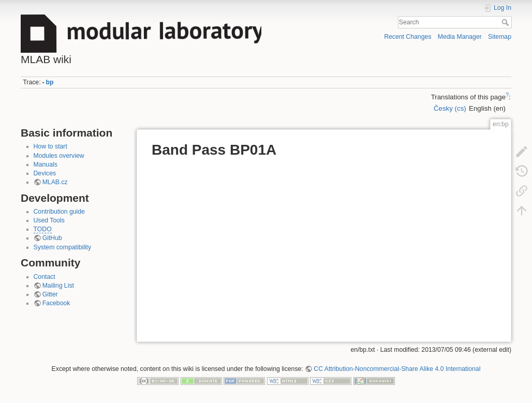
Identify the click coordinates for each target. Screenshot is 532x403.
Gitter (50, 294)
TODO (43, 229)
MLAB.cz (55, 182)
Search (506, 22)
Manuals (46, 165)
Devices (45, 173)
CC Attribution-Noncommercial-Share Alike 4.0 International (397, 369)
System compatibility (63, 247)
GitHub (52, 238)
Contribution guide (59, 212)
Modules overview (59, 156)
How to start (50, 146)
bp (50, 82)
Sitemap (500, 37)
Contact (45, 277)
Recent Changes (408, 37)
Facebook (56, 303)
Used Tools (49, 220)
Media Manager (460, 37)
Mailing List (58, 286)
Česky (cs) (450, 108)
